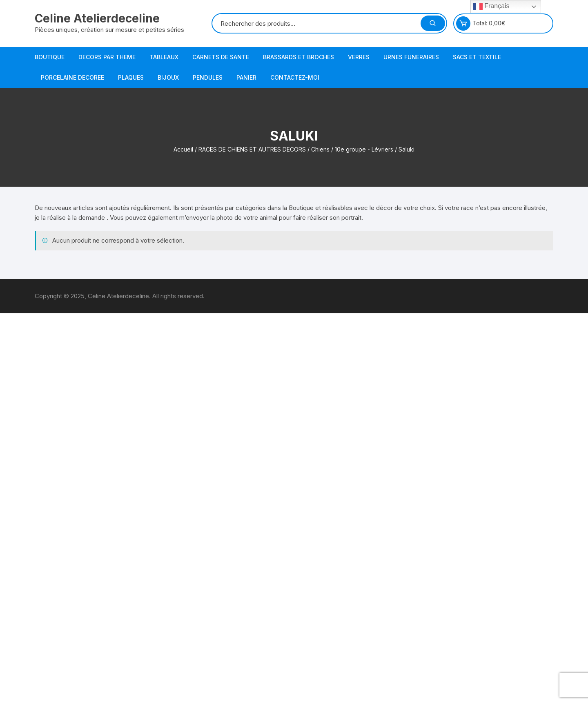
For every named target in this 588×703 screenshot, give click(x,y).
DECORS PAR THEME (107, 57)
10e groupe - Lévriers (364, 149)
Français (491, 7)
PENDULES (208, 77)
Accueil (183, 149)
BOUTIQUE (50, 57)
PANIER (246, 77)
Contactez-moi (295, 77)
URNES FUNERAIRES (411, 57)
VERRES (359, 57)
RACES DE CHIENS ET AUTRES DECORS (252, 149)
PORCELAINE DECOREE (72, 77)
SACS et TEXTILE (477, 57)
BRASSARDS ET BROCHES (298, 57)
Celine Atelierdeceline (97, 18)
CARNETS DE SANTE (221, 57)
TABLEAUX (164, 57)
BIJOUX (168, 77)
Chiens (320, 149)
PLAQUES (131, 77)
